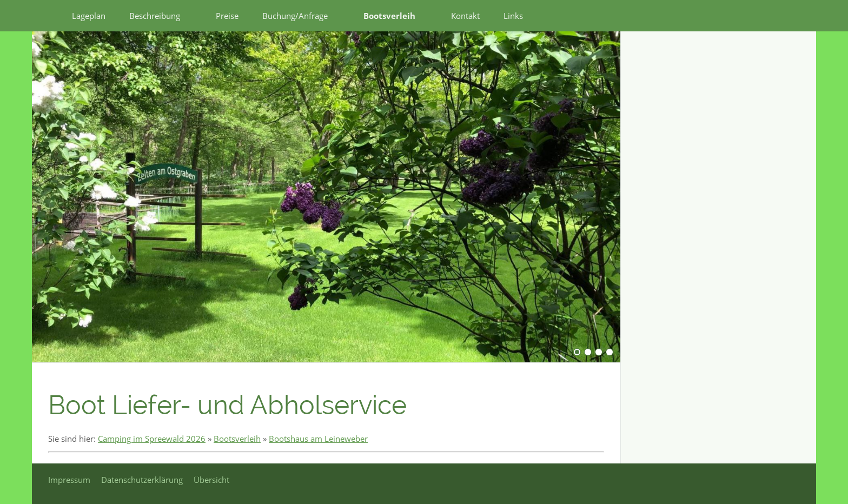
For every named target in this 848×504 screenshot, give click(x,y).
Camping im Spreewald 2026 (152, 439)
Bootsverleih (237, 439)
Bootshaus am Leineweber (318, 439)
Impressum (69, 480)
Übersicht (211, 480)
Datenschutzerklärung (142, 480)
